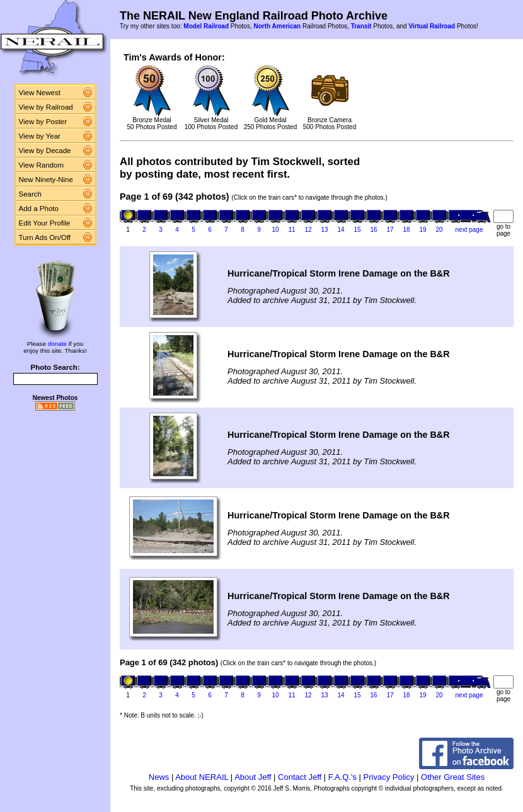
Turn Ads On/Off (45, 237)
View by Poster (43, 122)
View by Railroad (46, 107)
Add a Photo (39, 209)
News (159, 777)
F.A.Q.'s (342, 777)
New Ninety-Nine (46, 180)
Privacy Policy (389, 777)
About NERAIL (202, 777)
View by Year (40, 136)
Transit (361, 26)
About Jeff (253, 777)
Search (31, 194)
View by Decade (45, 151)
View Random (41, 165)
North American (277, 26)
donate (57, 344)
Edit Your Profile (45, 223)
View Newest (40, 93)
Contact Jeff (300, 777)
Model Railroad (206, 26)
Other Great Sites (453, 777)
